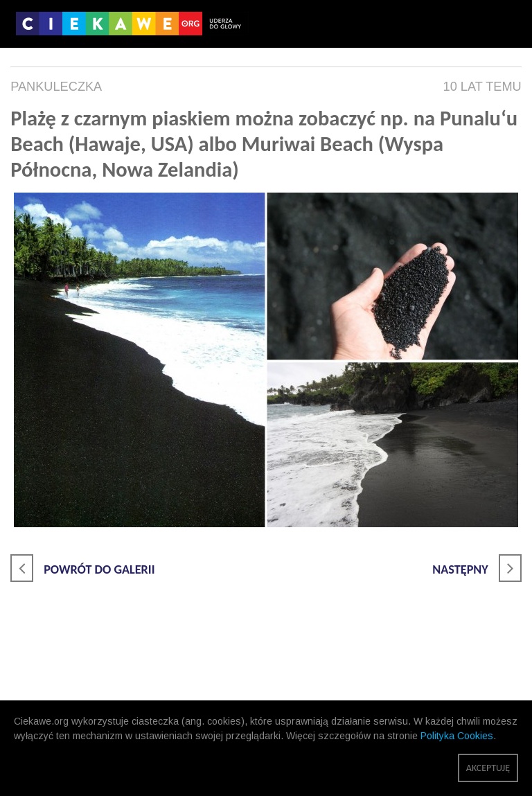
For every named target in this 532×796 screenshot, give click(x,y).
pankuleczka (56, 87)
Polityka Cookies (457, 736)
